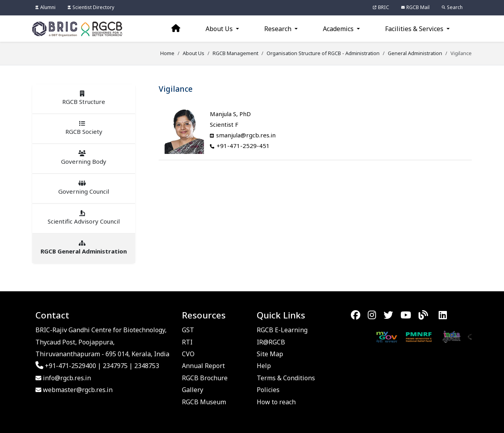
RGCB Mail (415, 7)
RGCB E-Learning (282, 330)
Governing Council (84, 188)
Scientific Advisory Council (84, 218)
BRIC (381, 7)
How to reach (276, 402)
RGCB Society (84, 128)
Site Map (270, 354)
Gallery (193, 390)
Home (167, 53)
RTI (187, 342)
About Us (220, 29)
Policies (268, 390)
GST (188, 330)
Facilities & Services (415, 29)
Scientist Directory (91, 7)
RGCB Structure (84, 98)
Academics (339, 29)
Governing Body (84, 158)
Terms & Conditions (286, 378)
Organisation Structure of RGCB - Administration (323, 53)
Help (264, 366)
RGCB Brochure (205, 378)
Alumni (45, 7)
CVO (188, 354)
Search (452, 7)
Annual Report (203, 366)
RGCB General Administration (84, 248)
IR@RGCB (271, 342)
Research (279, 29)
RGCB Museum (204, 402)
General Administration (415, 53)
